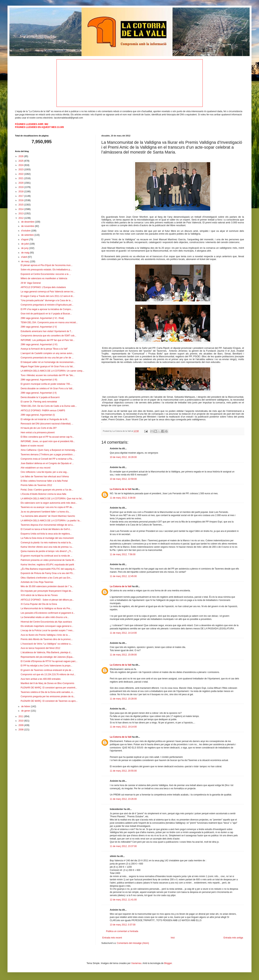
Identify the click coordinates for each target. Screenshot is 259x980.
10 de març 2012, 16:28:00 (123, 457)
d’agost (25, 239)
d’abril (24, 257)
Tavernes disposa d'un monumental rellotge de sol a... (47, 525)
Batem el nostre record (32, 446)
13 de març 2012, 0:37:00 (123, 925)
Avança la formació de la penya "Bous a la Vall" (44, 349)
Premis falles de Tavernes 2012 (36, 485)
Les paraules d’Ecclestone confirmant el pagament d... (48, 613)
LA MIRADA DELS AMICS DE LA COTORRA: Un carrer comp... (52, 371)
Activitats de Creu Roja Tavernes (37, 582)
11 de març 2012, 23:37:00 (123, 846)
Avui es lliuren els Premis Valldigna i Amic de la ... (45, 635)
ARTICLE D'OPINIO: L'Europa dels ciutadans (43, 287)
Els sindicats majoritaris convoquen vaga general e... (47, 626)
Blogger (168, 963)
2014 (21, 209)
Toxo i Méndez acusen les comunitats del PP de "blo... (48, 375)
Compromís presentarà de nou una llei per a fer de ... (47, 358)
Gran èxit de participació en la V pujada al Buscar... (46, 314)
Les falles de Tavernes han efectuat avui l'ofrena (45, 477)
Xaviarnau (136, 963)
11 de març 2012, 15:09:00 (123, 655)
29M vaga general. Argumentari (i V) (39, 327)
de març (26, 262)
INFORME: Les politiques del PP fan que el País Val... (48, 340)
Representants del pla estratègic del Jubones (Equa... (47, 657)
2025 (21, 161)
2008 (21, 730)
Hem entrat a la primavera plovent (38, 433)
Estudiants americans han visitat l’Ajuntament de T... (47, 331)
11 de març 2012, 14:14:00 (123, 633)
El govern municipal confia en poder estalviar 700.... (47, 384)
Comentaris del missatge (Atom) (133, 943)
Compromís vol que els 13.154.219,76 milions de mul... (48, 674)
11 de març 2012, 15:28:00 (123, 699)
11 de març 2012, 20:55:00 (123, 771)
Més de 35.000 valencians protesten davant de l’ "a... (47, 586)
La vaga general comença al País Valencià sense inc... (48, 292)
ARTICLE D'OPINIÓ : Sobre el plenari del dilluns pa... (47, 600)
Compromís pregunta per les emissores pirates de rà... (48, 696)
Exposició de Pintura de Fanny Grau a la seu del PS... (48, 573)
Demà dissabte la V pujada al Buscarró (40, 397)
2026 (21, 156)
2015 (21, 205)
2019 (21, 187)
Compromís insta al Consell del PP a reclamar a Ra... (47, 459)
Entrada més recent (112, 938)
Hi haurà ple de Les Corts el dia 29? (39, 428)
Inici (173, 938)
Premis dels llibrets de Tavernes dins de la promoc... (47, 639)
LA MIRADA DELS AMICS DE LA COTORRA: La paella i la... (51, 521)
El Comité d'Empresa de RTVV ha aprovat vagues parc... (49, 661)
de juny (25, 248)
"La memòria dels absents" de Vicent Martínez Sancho (48, 516)
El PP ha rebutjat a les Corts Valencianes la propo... (46, 666)
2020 (21, 183)
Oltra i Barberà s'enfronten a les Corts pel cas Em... (46, 578)
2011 (21, 716)
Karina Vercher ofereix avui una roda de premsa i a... (47, 547)
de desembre (28, 222)
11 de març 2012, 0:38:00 (123, 498)
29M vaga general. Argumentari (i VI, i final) (42, 318)
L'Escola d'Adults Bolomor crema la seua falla (43, 494)
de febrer (26, 706)
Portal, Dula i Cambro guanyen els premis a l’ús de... (47, 490)
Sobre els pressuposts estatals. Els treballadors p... (46, 270)
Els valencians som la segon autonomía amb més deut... (49, 503)
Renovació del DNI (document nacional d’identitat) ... (47, 424)
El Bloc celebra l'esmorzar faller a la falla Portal (44, 481)
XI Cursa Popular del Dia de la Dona (39, 604)
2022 (21, 174)
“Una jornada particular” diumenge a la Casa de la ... (47, 300)
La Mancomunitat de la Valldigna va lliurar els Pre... (46, 608)
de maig (26, 253)
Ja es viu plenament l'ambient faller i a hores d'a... (46, 512)
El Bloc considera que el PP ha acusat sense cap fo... (47, 437)
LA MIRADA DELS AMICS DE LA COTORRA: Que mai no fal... (52, 499)
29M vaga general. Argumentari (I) (38, 415)
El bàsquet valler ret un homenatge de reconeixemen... (48, 362)
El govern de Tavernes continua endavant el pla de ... (47, 670)
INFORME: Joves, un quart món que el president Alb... (48, 441)
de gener (26, 711)
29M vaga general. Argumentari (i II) (39, 393)
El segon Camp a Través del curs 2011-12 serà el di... (47, 296)
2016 (21, 200)
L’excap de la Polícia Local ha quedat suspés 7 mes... (47, 630)
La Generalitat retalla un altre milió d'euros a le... (45, 617)
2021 (21, 178)
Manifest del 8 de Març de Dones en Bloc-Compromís (47, 683)
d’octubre (26, 231)
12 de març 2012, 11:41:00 (123, 900)
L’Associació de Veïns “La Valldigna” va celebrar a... (46, 644)
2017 (21, 196)
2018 (21, 192)
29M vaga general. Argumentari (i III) (39, 380)
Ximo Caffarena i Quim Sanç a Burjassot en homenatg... (49, 450)
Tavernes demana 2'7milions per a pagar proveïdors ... (48, 455)
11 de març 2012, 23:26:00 (123, 799)
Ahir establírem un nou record (35, 468)
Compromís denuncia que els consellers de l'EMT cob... (48, 336)
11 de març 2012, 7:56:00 (123, 554)
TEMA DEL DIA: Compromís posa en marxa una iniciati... (49, 322)
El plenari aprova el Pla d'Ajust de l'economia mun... (47, 265)
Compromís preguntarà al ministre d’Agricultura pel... (47, 305)
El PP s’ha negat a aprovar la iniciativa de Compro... (47, 309)
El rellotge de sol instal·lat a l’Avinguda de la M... (45, 419)
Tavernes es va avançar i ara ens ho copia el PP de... (47, 507)
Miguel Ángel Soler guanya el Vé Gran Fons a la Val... (48, 366)
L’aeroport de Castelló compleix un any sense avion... (47, 353)
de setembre (28, 235)
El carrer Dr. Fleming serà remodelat (39, 402)
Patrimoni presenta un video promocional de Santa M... (48, 560)
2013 (21, 214)
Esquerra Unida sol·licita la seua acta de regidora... (46, 534)
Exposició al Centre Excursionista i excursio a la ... (46, 274)
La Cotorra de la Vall (121, 489)
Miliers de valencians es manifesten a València (44, 278)
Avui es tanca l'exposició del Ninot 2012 (40, 648)
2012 (21, 218)
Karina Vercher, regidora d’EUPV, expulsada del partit (47, 565)
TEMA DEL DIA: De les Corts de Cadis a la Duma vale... (49, 406)
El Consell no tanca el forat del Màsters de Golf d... (46, 529)
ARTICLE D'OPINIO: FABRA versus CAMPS (43, 411)
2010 (21, 721)
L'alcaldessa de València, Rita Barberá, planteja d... (46, 652)
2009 (21, 725)
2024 (21, 165)
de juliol (25, 244)
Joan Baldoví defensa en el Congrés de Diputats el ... (47, 463)
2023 (21, 170)
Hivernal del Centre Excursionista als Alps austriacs (46, 622)
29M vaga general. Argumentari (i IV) (39, 344)
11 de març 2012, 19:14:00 (123, 727)
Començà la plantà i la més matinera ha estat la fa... (47, 543)
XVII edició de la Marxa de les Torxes (39, 595)
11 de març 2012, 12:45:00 (123, 576)
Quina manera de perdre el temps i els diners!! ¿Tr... (47, 551)
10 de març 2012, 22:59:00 (123, 479)
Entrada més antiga (233, 938)
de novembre (28, 226)
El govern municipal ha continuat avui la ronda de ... (47, 556)
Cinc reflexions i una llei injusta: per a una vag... (44, 472)
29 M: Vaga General (31, 283)
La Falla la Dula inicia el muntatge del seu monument (47, 538)
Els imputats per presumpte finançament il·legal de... (47, 591)
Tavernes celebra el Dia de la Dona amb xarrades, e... (48, 692)
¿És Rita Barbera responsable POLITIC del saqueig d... (48, 569)
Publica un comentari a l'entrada (122, 931)
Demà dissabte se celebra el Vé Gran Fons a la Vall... (47, 389)
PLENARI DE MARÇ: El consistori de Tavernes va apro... (49, 701)
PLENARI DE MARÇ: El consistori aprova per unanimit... (49, 688)
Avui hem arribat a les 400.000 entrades (41, 679)
